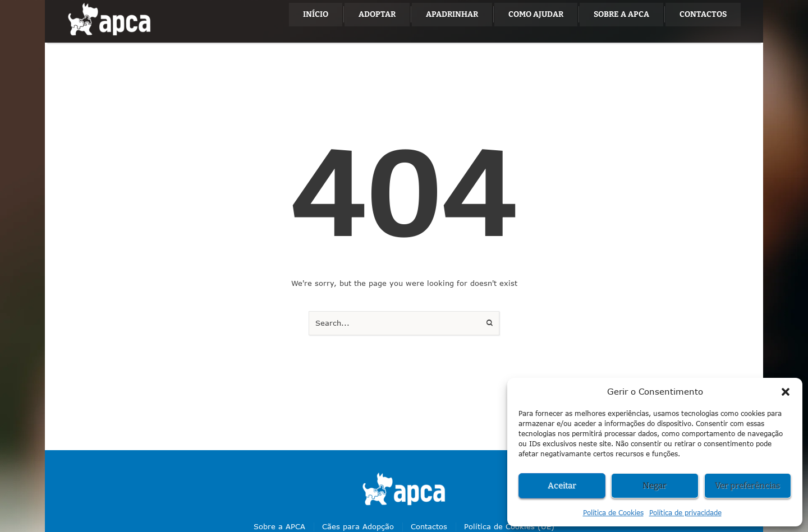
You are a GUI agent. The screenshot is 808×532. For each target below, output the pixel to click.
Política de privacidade (685, 513)
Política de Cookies (613, 513)
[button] (786, 392)
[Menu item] (316, 15)
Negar (655, 485)
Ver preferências (747, 485)
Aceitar (562, 485)
